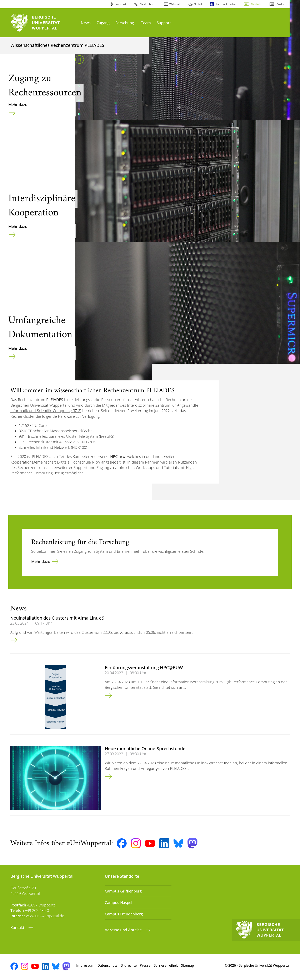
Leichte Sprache (226, 4)
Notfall (198, 4)
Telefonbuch (148, 4)
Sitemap (187, 965)
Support (164, 23)
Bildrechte (129, 965)
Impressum (85, 965)
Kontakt (18, 927)
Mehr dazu (18, 105)
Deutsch (256, 4)
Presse (145, 965)
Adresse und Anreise (124, 930)
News (86, 23)
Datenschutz (107, 965)
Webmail (175, 4)
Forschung (125, 23)
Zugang (103, 23)
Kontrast (121, 4)
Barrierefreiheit (166, 965)
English (281, 4)
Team (146, 23)
